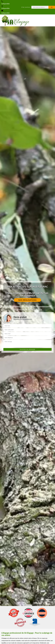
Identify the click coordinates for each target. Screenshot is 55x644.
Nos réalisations (28, 300)
